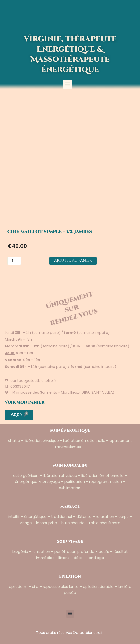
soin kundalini (70, 466)
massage (70, 507)
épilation (70, 577)
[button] (68, 84)
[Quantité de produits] (14, 261)
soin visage (70, 542)
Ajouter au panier (73, 261)
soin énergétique (70, 431)
